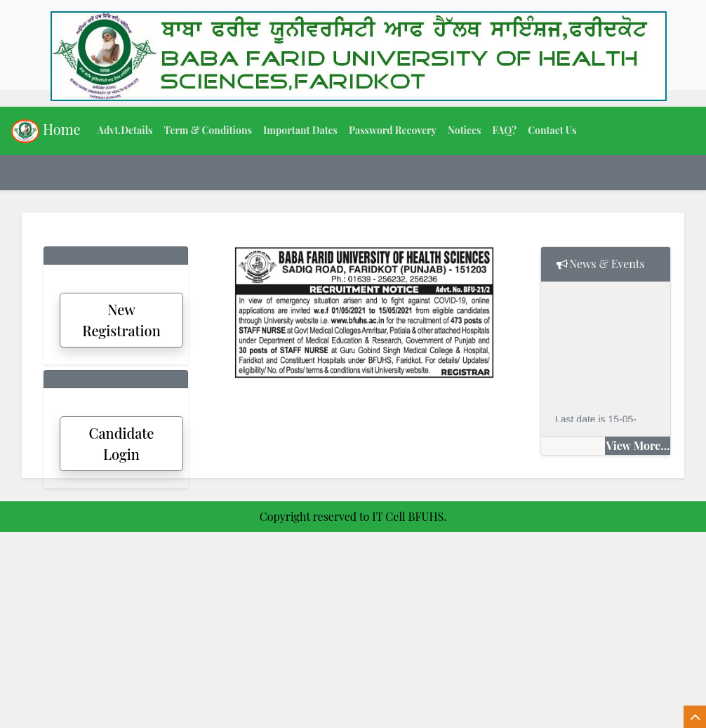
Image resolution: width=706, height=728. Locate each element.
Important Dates (300, 130)
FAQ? (504, 130)
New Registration (121, 320)
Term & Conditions (208, 130)
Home (46, 131)
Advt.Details (125, 130)
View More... (638, 445)
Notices (465, 130)
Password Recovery (393, 130)
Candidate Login (122, 443)
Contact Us (552, 130)
